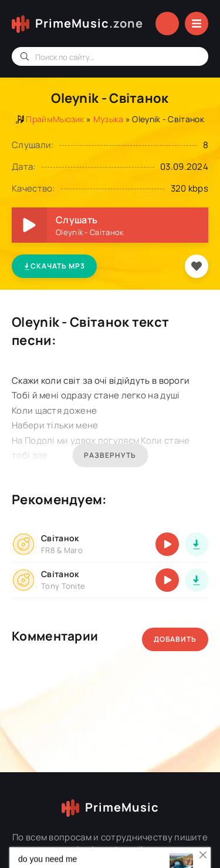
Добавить (175, 639)
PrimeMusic (89, 24)
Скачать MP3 (54, 266)
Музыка (109, 119)
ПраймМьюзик (55, 119)
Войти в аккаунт (167, 24)
